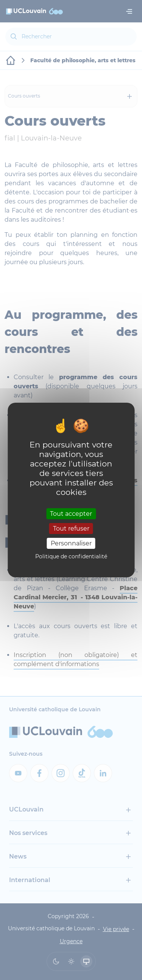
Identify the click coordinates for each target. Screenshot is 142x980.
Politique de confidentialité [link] (71, 556)
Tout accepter (71, 513)
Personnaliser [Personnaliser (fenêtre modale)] (71, 543)
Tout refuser (71, 529)
